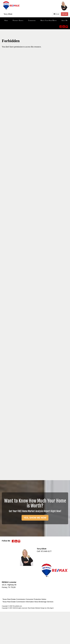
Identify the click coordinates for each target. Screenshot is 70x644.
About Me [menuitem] (65, 20)
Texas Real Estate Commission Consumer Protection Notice (24, 599)
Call (65, 14)
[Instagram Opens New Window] (67, 26)
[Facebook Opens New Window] (61, 26)
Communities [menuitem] (32, 20)
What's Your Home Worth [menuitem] (49, 20)
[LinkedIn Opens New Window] (64, 26)
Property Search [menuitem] (18, 20)
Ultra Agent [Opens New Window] (50, 608)
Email (56, 14)
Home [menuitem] (6, 20)
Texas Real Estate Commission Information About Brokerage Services (28, 602)
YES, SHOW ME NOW (35, 518)
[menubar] (35, 21)
